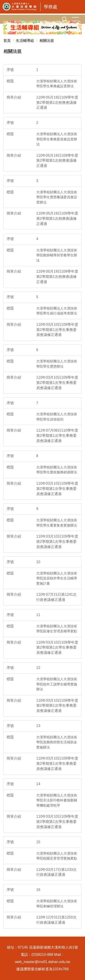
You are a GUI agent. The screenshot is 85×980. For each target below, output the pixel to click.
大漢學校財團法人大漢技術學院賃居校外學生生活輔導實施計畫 (57, 578)
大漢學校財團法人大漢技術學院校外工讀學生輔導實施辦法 (57, 684)
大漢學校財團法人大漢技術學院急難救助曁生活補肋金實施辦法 (57, 742)
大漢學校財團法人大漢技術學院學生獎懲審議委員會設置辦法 (57, 197)
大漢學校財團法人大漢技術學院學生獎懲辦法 (57, 364)
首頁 (7, 41)
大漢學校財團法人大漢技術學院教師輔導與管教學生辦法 (57, 255)
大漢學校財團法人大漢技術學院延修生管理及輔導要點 (57, 629)
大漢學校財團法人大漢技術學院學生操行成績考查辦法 (57, 311)
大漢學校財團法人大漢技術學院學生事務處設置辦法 (57, 84)
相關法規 (47, 41)
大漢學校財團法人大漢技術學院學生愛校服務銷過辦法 (57, 470)
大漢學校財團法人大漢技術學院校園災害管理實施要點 (57, 856)
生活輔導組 (25, 41)
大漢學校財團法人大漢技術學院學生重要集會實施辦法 (57, 523)
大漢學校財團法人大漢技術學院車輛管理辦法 (57, 904)
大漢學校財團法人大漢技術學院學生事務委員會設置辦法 (57, 139)
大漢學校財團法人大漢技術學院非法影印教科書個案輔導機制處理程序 (57, 800)
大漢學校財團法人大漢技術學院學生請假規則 (57, 417)
